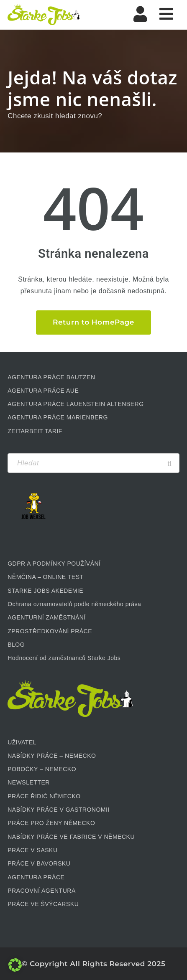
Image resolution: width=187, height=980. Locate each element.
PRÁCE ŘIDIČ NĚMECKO (44, 796)
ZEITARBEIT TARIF (35, 431)
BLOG (16, 645)
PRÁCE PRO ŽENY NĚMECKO (51, 823)
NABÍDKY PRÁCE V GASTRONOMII (59, 810)
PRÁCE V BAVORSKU (39, 863)
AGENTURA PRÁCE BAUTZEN (51, 377)
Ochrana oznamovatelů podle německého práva (74, 604)
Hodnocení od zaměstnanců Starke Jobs (64, 658)
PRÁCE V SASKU (32, 850)
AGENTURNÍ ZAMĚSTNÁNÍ (47, 617)
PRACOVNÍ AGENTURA (42, 891)
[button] (15, 965)
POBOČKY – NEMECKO (42, 769)
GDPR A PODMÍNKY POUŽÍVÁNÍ (54, 564)
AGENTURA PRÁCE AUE (43, 391)
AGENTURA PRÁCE (36, 877)
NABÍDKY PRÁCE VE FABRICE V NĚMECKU (71, 837)
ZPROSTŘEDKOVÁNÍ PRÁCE (50, 631)
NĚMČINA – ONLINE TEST (45, 577)
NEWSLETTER (29, 782)
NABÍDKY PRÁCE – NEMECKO (52, 756)
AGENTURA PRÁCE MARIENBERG (58, 417)
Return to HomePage (93, 322)
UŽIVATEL (22, 742)
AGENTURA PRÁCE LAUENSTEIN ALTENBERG (76, 404)
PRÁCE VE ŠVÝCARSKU (43, 904)
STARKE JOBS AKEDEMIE (45, 591)
